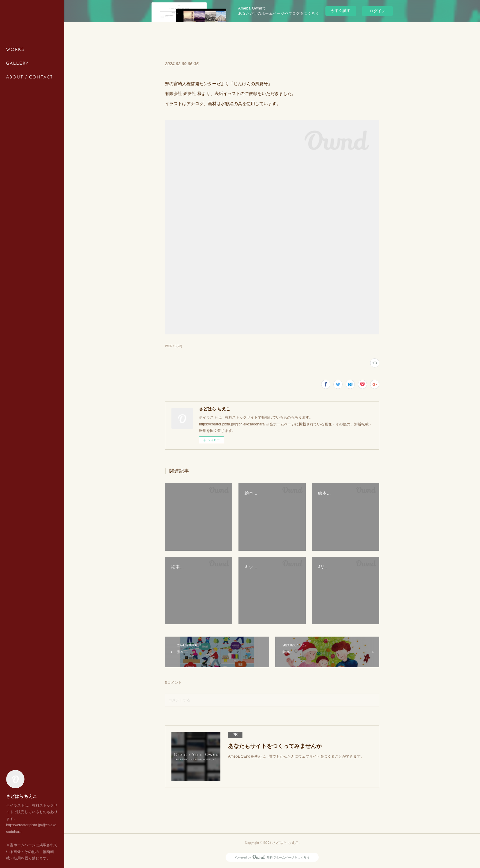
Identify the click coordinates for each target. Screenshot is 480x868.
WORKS (15, 50)
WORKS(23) (174, 346)
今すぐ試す (341, 11)
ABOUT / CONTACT (30, 77)
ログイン (377, 11)
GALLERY (17, 64)
